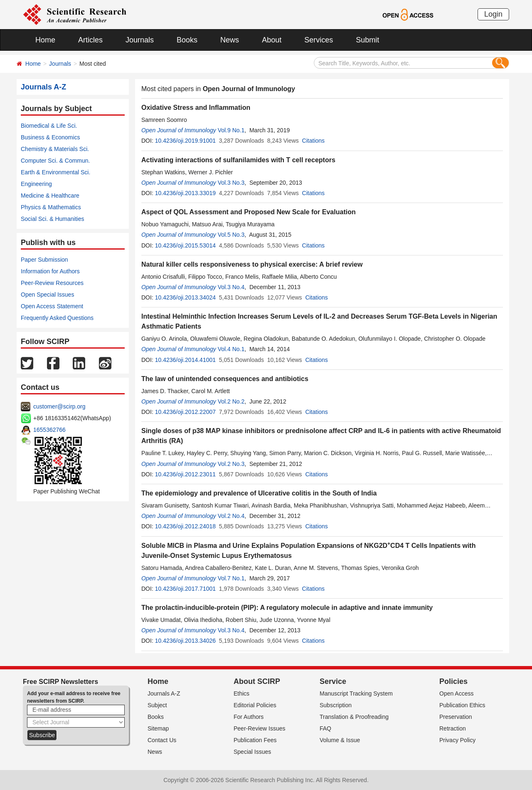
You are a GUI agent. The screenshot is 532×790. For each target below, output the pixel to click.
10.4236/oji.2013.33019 (185, 193)
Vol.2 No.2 (231, 401)
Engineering (36, 184)
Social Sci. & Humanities (53, 219)
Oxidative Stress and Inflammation (196, 108)
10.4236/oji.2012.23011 (185, 474)
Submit (367, 40)
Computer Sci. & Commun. (55, 161)
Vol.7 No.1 (231, 578)
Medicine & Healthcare (50, 196)
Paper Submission (44, 260)
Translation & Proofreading (354, 717)
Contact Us (162, 740)
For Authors (249, 717)
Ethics (241, 693)
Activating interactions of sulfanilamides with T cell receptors (238, 160)
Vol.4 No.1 (231, 349)
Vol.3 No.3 (231, 183)
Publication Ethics (462, 705)
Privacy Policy (457, 740)
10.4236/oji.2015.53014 (185, 245)
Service (333, 681)
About (272, 40)
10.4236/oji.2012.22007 (185, 412)
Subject (157, 705)
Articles (90, 40)
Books (187, 40)
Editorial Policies (255, 705)
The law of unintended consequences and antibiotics (225, 379)
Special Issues (252, 752)
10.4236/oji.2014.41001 (185, 360)
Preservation (456, 717)
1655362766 (49, 430)
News (230, 40)
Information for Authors (50, 271)
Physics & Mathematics (51, 207)
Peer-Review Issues (260, 728)
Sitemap (158, 728)
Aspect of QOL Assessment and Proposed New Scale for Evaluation (249, 212)
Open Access (457, 693)
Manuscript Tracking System (356, 693)
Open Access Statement (52, 306)
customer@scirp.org (59, 406)
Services (319, 40)
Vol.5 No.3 (231, 235)
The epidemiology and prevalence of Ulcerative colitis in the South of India (259, 493)
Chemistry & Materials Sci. (55, 149)
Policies (453, 681)
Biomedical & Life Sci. (49, 126)
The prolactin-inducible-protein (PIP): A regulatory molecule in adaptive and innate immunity (287, 608)
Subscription (336, 705)
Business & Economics (50, 137)
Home (45, 40)
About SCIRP (257, 681)
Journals (140, 40)
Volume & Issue (340, 740)
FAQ (325, 728)
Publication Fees (255, 740)
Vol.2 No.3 (231, 464)
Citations (313, 141)
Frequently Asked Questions (57, 318)
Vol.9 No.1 (231, 130)
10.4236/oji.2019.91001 (185, 141)
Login (493, 14)
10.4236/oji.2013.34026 (185, 641)
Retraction (453, 728)
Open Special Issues (47, 295)
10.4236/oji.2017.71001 (185, 589)
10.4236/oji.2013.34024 (185, 297)
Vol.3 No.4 (231, 287)
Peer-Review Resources (52, 283)
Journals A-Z (164, 693)
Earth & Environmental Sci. (55, 172)
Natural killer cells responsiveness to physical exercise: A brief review (252, 264)
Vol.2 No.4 (231, 516)
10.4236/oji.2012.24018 (185, 526)
